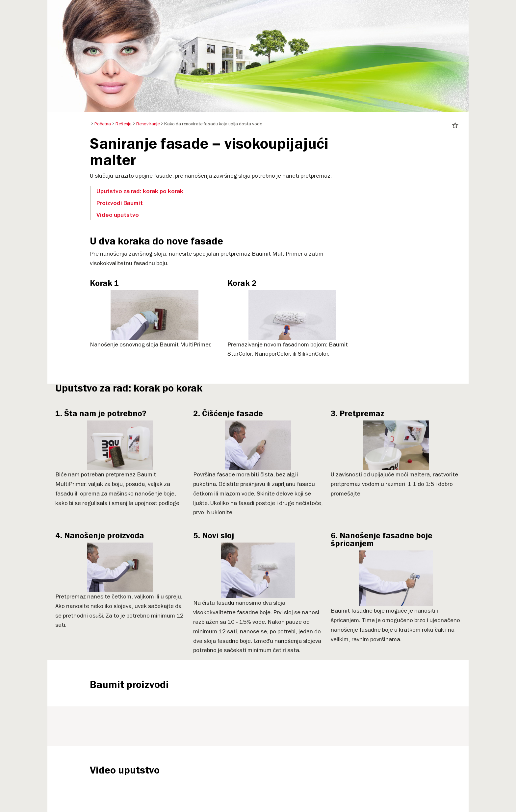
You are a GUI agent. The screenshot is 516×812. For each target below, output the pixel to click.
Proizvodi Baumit (120, 203)
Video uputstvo (118, 215)
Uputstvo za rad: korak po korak (140, 191)
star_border (455, 125)
